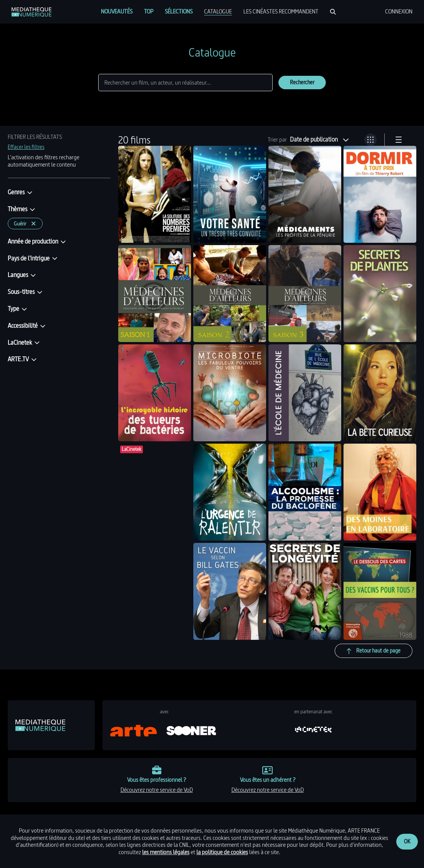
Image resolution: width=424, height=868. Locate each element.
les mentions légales (166, 852)
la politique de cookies (222, 852)
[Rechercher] (333, 12)
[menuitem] (117, 12)
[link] (32, 12)
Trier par (277, 140)
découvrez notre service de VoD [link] (157, 790)
